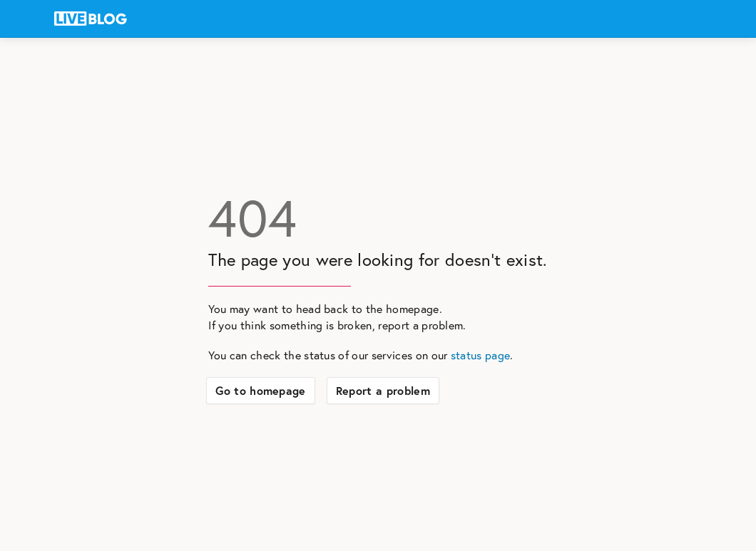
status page (481, 355)
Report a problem (383, 391)
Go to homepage (260, 391)
